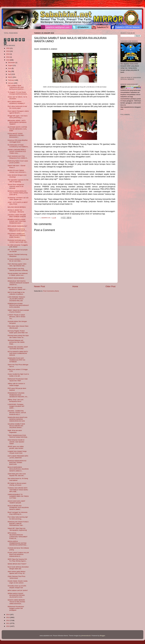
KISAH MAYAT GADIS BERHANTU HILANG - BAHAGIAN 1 (16, 135)
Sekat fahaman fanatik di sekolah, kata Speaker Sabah (16, 442)
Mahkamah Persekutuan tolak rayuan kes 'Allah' (18, 380)
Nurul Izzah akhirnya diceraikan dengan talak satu (18, 568)
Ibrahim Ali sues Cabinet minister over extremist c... (17, 171)
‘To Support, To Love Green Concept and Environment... (18, 93)
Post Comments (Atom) (51, 291)
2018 (8, 54)
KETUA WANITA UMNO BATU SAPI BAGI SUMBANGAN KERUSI (18, 353)
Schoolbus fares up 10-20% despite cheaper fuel (17, 587)
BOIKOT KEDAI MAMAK (16, 278)
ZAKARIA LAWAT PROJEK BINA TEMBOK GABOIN (17, 216)
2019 (8, 51)
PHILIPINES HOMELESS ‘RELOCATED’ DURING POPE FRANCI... (17, 236)
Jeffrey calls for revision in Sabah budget (16, 384)
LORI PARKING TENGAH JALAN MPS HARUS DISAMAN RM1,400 (16, 299)
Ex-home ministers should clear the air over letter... (18, 260)
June (10, 68)
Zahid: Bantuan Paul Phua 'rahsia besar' (17, 577)
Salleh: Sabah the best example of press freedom (18, 311)
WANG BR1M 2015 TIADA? (17, 564)
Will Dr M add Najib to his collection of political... (16, 293)
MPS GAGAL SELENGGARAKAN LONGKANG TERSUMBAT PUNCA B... (18, 536)
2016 (8, 57)
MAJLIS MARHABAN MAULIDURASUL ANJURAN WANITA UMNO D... (18, 469)
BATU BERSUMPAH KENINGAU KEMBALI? (16, 103)
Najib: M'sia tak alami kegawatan (15, 431)
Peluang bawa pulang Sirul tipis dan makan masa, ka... (18, 336)
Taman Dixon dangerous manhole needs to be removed (16, 186)
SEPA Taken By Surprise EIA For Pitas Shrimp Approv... (17, 560)
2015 (8, 60)
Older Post (110, 286)
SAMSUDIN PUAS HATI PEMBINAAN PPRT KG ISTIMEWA (16, 360)
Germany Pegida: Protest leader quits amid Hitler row (18, 332)
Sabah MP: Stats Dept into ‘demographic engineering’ (17, 529)
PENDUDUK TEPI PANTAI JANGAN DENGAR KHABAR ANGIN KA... (18, 283)
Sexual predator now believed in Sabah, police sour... (18, 274)
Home (75, 286)
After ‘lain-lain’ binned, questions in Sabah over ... (17, 288)
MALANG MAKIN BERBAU (17, 207)
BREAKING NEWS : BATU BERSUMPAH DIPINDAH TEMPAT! (17, 122)
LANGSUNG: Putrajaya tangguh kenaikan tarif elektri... (16, 406)
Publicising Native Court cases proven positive (18, 162)
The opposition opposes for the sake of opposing (18, 181)
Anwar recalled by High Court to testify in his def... (18, 375)
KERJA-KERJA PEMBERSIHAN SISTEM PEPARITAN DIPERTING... (18, 543)
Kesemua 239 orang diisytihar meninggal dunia (18, 141)
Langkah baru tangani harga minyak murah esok (17, 452)
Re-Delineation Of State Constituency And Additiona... (18, 146)
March (10, 77)
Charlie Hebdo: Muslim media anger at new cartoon (18, 582)
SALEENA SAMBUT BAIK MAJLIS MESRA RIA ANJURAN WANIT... (16, 426)
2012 (8, 620)
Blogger (103, 636)
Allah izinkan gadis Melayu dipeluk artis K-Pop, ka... (17, 572)
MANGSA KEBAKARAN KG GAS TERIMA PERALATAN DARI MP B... (18, 193)
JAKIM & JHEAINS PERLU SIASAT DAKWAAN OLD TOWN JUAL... (17, 151)
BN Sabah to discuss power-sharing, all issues (17, 484)
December (12, 63)
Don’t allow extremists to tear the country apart (17, 107)
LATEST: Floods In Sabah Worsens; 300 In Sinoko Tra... (17, 317)
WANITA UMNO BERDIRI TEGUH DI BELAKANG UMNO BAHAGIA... (16, 602)
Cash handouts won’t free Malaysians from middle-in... (18, 157)
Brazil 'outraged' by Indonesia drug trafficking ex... (18, 513)
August (11, 65)
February (11, 80)
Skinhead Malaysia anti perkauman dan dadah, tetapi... (16, 342)
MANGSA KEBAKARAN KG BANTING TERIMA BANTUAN (17, 463)
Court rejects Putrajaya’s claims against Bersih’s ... (18, 112)
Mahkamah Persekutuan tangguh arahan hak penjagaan (16, 608)
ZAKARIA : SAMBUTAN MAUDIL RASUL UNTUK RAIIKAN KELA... (17, 413)
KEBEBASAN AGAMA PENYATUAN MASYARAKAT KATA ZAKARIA (18, 305)
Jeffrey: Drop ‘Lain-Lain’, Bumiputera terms (16, 400)
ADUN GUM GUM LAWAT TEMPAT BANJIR (16, 502)
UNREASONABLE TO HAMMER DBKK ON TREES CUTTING (18, 496)
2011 (8, 623)
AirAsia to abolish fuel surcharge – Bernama (16, 211)
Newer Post (39, 286)
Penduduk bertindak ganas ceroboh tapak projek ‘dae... (18, 241)
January (11, 83)
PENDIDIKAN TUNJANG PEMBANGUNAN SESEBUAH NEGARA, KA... (18, 395)
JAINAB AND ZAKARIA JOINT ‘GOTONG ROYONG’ (18, 348)
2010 (8, 626)
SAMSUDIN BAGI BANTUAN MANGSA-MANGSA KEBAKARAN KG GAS (18, 419)
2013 (8, 617)
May (10, 71)
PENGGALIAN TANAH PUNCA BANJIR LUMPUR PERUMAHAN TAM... (18, 524)
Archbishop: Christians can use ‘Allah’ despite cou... (18, 199)
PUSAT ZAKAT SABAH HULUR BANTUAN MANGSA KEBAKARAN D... (18, 554)
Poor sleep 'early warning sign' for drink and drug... (18, 518)
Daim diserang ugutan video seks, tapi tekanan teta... (17, 265)
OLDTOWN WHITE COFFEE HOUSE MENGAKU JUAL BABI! (17, 129)
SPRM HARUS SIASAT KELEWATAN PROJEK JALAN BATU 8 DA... (16, 595)
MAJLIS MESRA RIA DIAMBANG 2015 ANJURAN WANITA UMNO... (18, 508)
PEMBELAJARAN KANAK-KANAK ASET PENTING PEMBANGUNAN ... (17, 221)
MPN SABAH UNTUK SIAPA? (18, 590)
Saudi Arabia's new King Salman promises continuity (18, 269)
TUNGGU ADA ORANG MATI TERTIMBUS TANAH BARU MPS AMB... (18, 490)
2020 (8, 48)
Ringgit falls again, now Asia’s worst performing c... (18, 117)
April (10, 74)
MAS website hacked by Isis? (18, 226)
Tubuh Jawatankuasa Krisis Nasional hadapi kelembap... (18, 436)
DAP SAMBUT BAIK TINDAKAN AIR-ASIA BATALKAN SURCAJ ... (16, 87)
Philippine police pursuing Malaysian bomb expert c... (18, 230)
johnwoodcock (86, 636)
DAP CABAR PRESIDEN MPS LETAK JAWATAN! (18, 457)
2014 (8, 615)
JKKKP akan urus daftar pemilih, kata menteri (16, 447)
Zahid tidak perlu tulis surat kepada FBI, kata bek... (17, 475)
